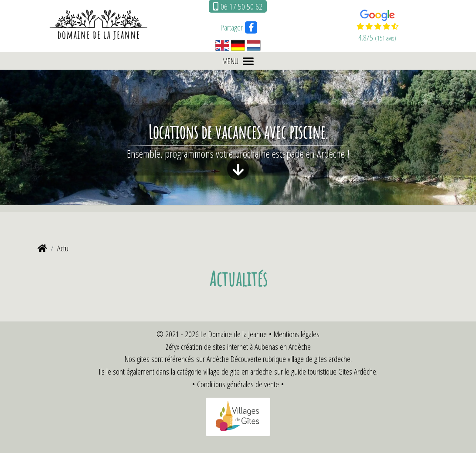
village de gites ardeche (319, 359)
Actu (63, 248)
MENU (238, 61)
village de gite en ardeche (238, 371)
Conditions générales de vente (238, 384)
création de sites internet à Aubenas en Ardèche (246, 347)
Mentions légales (297, 334)
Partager (232, 27)
